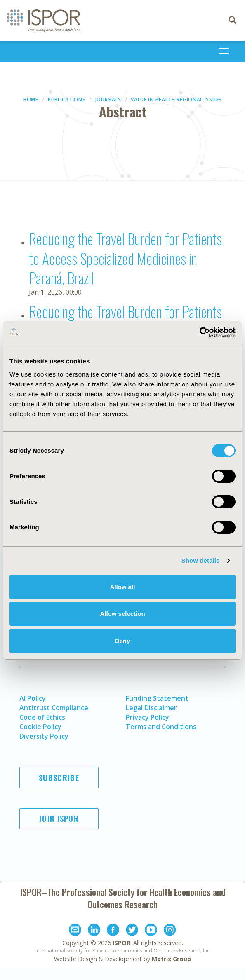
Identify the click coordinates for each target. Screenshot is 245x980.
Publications (67, 99)
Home (31, 99)
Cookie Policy (40, 727)
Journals (108, 99)
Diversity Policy (44, 736)
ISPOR (121, 943)
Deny (123, 641)
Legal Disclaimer (151, 708)
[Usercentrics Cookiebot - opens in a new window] (199, 332)
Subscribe (59, 778)
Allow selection (122, 614)
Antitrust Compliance (54, 708)
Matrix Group (171, 959)
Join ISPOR (59, 819)
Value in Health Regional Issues (176, 99)
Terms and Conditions (161, 727)
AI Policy (33, 698)
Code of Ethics (42, 717)
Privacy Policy (147, 717)
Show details (201, 560)
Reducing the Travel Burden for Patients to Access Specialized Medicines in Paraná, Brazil (125, 258)
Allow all (123, 587)
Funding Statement (157, 698)
